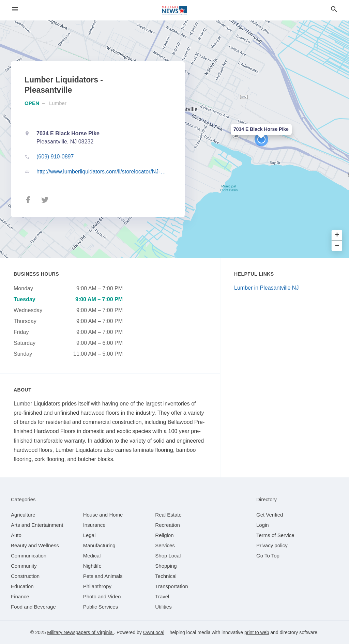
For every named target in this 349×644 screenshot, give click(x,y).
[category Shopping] (166, 566)
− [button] (337, 246)
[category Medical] (92, 556)
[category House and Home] (103, 515)
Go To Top (268, 556)
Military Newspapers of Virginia (80, 632)
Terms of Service (275, 535)
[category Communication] (29, 556)
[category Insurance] (94, 525)
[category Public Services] (101, 607)
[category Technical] (166, 576)
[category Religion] (164, 535)
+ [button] (337, 235)
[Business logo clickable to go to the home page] (174, 10)
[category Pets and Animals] (103, 576)
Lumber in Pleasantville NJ (266, 288)
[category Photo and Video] (102, 596)
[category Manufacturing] (99, 545)
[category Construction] (25, 576)
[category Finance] (20, 596)
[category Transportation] (171, 586)
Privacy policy (272, 545)
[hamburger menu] (15, 9)
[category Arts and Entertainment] (37, 525)
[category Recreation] (168, 525)
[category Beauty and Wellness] (35, 545)
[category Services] (165, 545)
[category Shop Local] (168, 556)
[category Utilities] (163, 607)
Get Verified (270, 515)
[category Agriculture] (23, 515)
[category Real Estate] (168, 515)
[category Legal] (89, 535)
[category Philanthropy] (97, 586)
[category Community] (24, 566)
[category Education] (22, 586)
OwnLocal (154, 632)
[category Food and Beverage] (33, 607)
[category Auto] (16, 535)
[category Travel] (162, 596)
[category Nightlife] (92, 566)
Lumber (58, 103)
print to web (257, 632)
